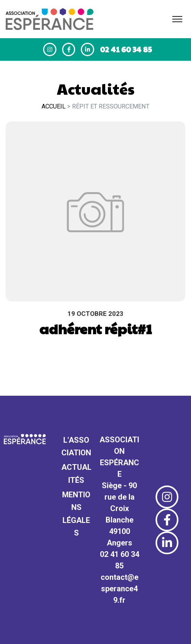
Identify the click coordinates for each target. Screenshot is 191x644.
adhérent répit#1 (95, 329)
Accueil (54, 106)
